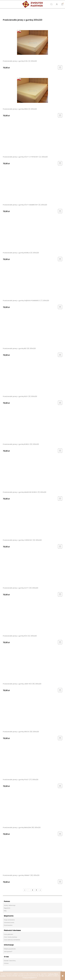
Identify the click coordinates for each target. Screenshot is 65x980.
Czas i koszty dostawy (10, 937)
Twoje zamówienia (9, 920)
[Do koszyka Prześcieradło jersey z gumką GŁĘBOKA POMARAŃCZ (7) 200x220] (60, 307)
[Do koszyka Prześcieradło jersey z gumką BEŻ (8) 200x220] (60, 355)
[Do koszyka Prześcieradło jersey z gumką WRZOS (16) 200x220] (60, 738)
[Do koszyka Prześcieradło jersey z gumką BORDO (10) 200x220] (60, 451)
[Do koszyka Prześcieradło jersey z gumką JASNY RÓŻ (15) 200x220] (60, 690)
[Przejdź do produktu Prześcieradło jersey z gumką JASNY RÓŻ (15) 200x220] (32, 665)
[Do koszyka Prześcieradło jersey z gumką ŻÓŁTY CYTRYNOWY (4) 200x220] (60, 163)
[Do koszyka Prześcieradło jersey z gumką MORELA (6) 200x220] (60, 259)
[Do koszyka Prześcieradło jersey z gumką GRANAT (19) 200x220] (60, 882)
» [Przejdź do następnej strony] (40, 890)
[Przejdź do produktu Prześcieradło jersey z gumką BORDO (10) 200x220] (32, 426)
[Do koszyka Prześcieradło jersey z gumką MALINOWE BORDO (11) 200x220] (60, 498)
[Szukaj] (51, 4)
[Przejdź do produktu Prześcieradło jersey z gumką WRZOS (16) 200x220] (32, 713)
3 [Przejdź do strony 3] (36, 890)
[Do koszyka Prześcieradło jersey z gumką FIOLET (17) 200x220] (60, 786)
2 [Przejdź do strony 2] (32, 890)
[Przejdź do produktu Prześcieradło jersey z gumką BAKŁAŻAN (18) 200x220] (32, 809)
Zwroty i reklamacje (10, 905)
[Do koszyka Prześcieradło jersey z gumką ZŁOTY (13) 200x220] (60, 594)
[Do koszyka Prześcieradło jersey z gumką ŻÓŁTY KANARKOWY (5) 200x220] (60, 211)
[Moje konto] (57, 4)
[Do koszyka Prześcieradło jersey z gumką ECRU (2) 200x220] (60, 67)
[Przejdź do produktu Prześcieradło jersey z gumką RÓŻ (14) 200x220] (32, 617)
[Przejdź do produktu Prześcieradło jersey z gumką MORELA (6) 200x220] (32, 234)
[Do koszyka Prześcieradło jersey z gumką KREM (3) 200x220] (60, 115)
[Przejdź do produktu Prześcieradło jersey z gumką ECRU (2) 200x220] (32, 42)
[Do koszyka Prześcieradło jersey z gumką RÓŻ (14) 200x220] (60, 642)
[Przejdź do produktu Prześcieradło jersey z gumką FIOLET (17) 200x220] (32, 761)
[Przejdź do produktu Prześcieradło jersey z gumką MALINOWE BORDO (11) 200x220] (32, 473)
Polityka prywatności (10, 949)
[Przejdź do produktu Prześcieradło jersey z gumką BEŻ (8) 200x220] (32, 330)
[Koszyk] (62, 3)
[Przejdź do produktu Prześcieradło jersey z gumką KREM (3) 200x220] (32, 90)
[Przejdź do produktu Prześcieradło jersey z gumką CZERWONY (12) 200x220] (32, 521)
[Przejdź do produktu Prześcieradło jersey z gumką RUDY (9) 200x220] (32, 378)
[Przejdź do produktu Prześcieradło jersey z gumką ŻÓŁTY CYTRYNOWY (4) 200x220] (32, 138)
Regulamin (7, 908)
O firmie (6, 963)
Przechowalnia (8, 925)
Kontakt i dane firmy (10, 961)
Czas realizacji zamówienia (12, 940)
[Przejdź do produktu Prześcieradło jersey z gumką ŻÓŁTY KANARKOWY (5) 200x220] (32, 186)
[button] (8, 4)
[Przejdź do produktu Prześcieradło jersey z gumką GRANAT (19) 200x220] (32, 857)
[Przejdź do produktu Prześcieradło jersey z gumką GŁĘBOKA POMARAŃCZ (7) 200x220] (32, 282)
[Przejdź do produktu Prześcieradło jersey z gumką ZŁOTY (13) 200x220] (32, 569)
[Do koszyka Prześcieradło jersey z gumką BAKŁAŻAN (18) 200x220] (60, 834)
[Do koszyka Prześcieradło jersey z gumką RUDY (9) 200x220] (60, 403)
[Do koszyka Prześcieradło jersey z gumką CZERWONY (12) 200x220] (60, 546)
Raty (5, 911)
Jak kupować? (8, 952)
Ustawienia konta (9, 923)
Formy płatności (9, 934)
